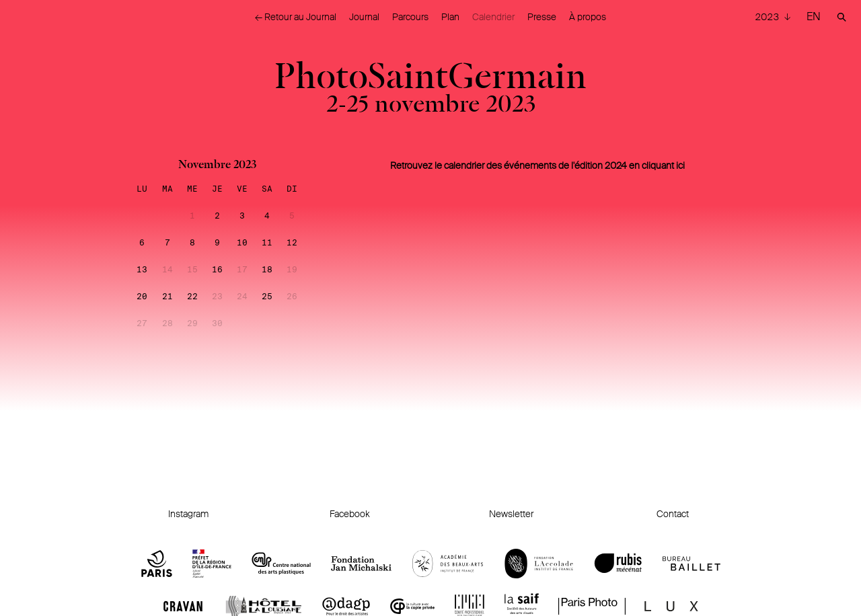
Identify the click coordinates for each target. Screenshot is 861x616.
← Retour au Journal (296, 17)
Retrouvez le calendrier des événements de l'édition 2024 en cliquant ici (537, 165)
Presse (542, 17)
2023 (768, 17)
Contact (673, 514)
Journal (364, 17)
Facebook (350, 514)
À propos (588, 17)
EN (814, 16)
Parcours (410, 17)
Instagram (188, 514)
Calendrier (493, 17)
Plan (450, 17)
